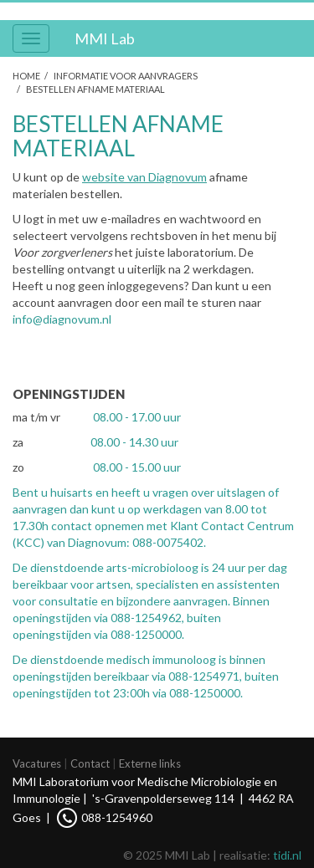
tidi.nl (287, 855)
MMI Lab (105, 38)
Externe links (150, 763)
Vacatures (37, 763)
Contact (90, 763)
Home (26, 76)
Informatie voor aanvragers (126, 76)
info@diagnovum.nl (62, 319)
